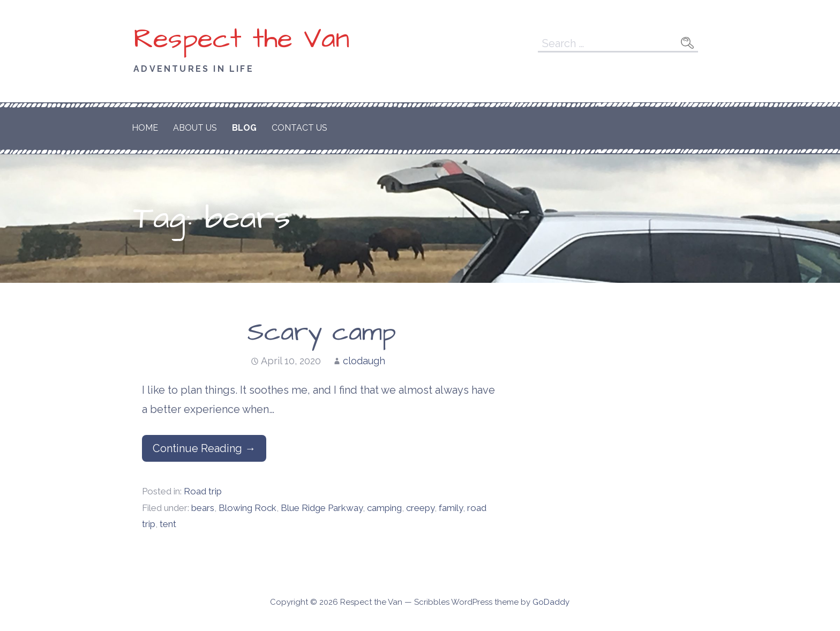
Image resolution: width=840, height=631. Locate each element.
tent (168, 524)
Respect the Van (242, 39)
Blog (244, 128)
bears (203, 508)
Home (145, 128)
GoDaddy (551, 602)
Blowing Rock (247, 508)
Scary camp (322, 333)
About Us (195, 128)
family (451, 508)
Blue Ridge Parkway (322, 508)
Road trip (203, 491)
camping (384, 508)
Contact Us (299, 128)
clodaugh (364, 361)
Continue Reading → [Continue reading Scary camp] (204, 448)
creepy (420, 508)
